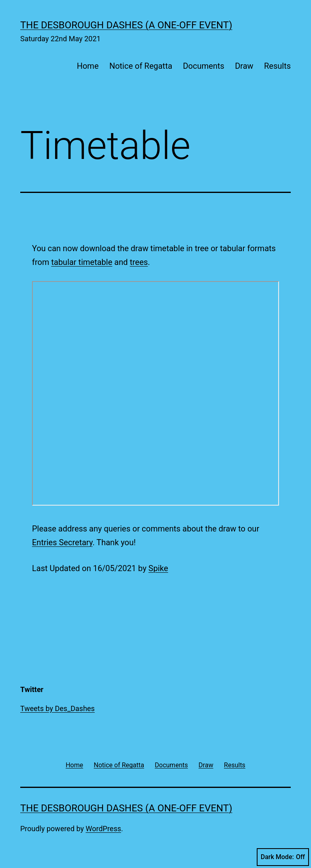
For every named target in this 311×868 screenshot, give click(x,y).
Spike (159, 568)
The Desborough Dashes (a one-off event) (126, 25)
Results (277, 66)
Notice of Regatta (141, 66)
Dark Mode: (283, 857)
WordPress (103, 829)
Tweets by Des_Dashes (58, 708)
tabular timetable (82, 262)
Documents (204, 66)
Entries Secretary (62, 542)
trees (139, 262)
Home (88, 66)
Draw (244, 66)
